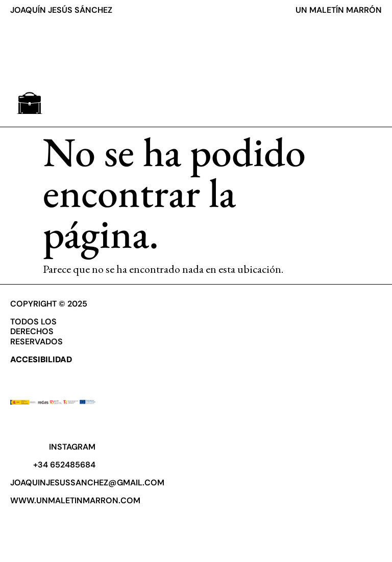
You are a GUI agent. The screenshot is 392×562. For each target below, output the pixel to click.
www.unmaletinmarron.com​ (75, 500)
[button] (29, 103)
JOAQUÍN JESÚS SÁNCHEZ (61, 10)
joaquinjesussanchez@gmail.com (87, 483)
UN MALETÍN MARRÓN (339, 10)
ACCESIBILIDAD (41, 359)
